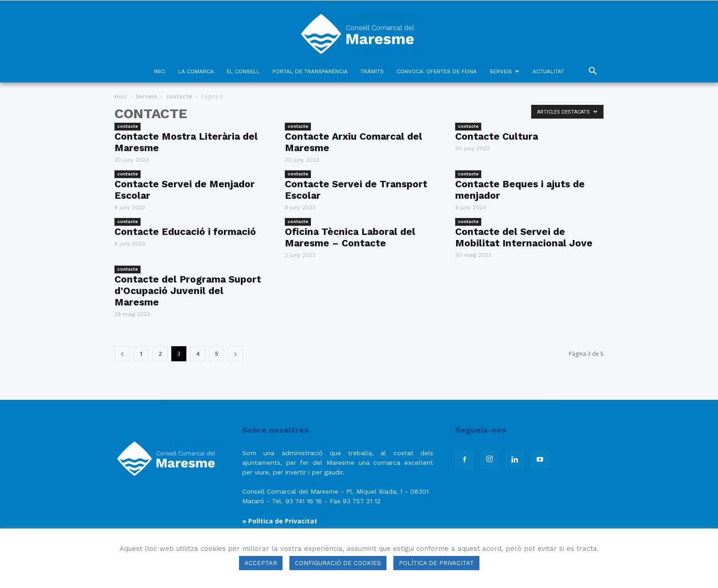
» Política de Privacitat (280, 521)
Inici (121, 96)
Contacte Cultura (497, 136)
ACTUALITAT (548, 71)
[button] (593, 72)
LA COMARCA (196, 71)
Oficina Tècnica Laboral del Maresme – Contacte (350, 237)
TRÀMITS (372, 71)
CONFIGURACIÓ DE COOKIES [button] (338, 563)
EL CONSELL (243, 71)
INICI (160, 71)
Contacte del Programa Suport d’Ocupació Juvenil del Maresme (188, 291)
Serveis (146, 96)
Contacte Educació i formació (185, 231)
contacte (179, 96)
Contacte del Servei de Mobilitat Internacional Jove (524, 237)
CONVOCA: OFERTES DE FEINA (437, 71)
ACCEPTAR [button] (261, 563)
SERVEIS (504, 71)
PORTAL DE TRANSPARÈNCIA (310, 71)
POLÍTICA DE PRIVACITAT (436, 563)
